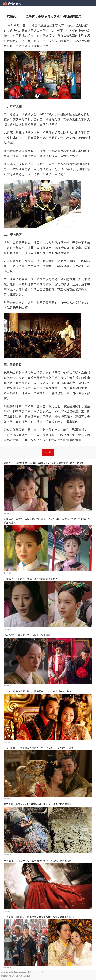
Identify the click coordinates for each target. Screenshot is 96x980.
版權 (29, 976)
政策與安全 (14, 976)
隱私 (25, 976)
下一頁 (48, 452)
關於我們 (5, 976)
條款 (20, 976)
